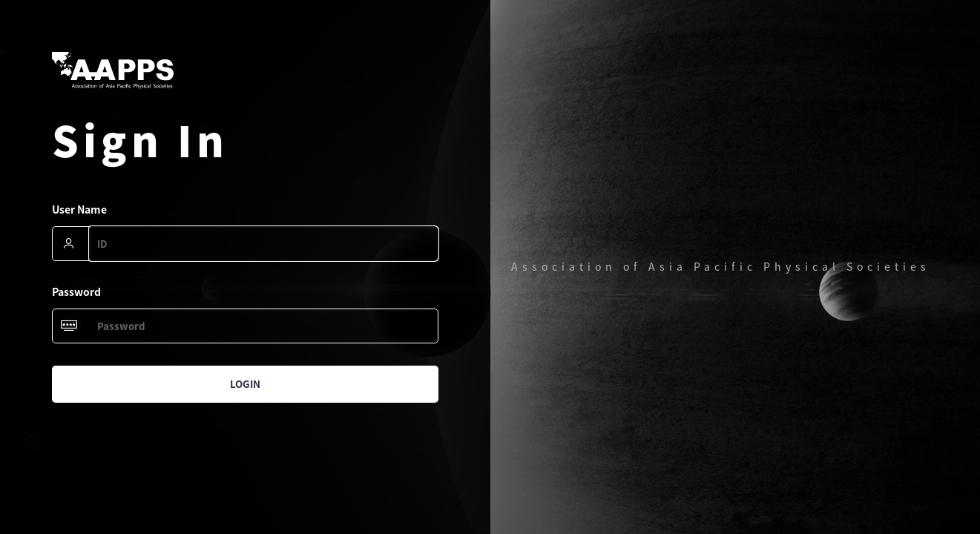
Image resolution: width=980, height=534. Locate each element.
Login (245, 384)
